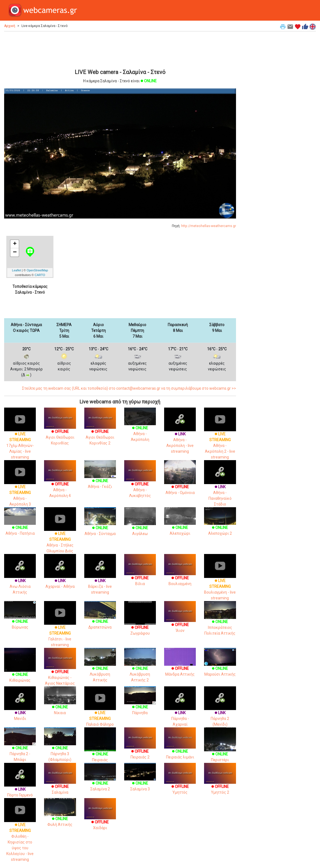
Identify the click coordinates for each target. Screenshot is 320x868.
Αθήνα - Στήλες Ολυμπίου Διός (60, 535)
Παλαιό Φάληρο (100, 711)
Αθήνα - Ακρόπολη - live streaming (180, 435)
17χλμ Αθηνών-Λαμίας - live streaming (20, 438)
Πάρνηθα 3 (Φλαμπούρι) (60, 748)
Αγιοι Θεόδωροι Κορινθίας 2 (100, 430)
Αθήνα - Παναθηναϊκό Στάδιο (220, 488)
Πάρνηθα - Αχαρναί (180, 711)
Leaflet (17, 270)
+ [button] (15, 244)
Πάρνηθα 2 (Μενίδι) (220, 711)
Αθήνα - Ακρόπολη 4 (60, 483)
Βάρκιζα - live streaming (100, 579)
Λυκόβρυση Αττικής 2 (140, 668)
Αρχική (10, 26)
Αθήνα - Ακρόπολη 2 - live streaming (220, 438)
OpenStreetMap (37, 270)
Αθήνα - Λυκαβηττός (140, 483)
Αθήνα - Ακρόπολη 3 (20, 488)
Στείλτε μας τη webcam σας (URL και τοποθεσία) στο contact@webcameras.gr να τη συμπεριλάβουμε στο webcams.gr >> (129, 388)
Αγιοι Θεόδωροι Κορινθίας (60, 430)
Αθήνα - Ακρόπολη (140, 428)
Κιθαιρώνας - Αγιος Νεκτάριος (60, 671)
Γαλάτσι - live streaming (60, 629)
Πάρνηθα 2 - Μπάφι (20, 748)
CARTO (40, 275)
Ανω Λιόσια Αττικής (20, 579)
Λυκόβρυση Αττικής (100, 668)
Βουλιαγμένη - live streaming (220, 582)
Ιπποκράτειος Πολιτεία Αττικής (220, 621)
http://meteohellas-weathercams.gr (209, 226)
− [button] (15, 252)
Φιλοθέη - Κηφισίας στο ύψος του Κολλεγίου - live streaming (20, 835)
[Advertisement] (120, 49)
